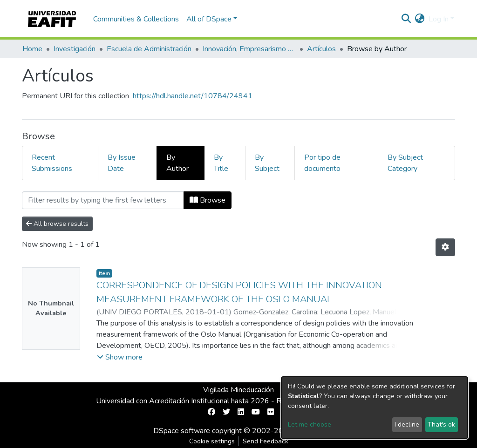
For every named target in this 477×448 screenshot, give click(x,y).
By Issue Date (122, 163)
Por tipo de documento (322, 163)
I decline (407, 424)
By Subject (267, 163)
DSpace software (182, 431)
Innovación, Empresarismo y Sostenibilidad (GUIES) (249, 49)
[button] (420, 19)
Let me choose (310, 424)
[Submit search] (406, 19)
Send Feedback (266, 441)
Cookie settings (212, 441)
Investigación (75, 49)
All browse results (57, 224)
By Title (221, 163)
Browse (208, 200)
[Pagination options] (445, 247)
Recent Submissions (52, 163)
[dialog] (375, 408)
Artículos (321, 49)
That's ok (441, 424)
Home (32, 49)
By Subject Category (405, 163)
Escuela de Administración (149, 49)
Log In (439, 19)
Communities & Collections (136, 19)
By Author (177, 163)
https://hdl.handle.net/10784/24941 (193, 96)
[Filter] (103, 200)
